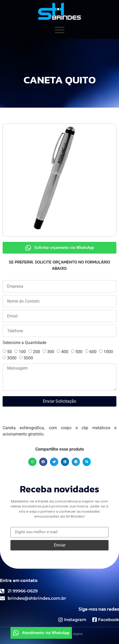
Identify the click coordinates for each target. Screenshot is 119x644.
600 (93, 352)
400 (65, 352)
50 (9, 352)
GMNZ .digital (73, 634)
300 (51, 352)
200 (36, 352)
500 (79, 352)
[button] (32, 462)
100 (22, 352)
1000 (108, 352)
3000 (12, 358)
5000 (28, 358)
